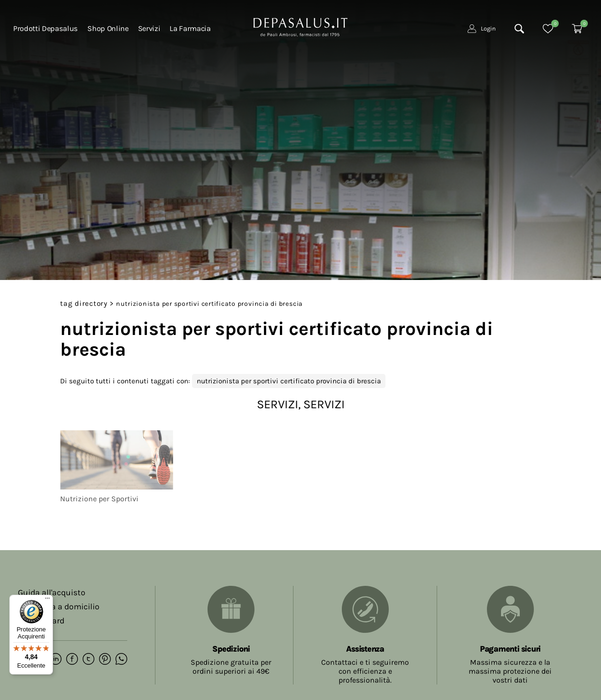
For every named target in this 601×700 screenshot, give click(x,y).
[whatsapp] (121, 660)
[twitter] (89, 660)
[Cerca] (519, 29)
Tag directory (84, 303)
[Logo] (300, 26)
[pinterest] (105, 660)
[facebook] (72, 660)
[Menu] (47, 600)
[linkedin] (56, 660)
